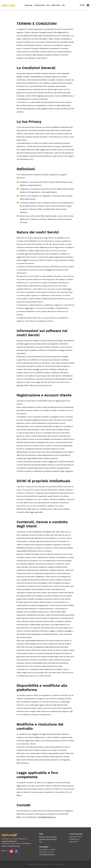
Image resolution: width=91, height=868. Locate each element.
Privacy (4, 846)
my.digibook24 (74, 839)
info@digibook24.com (47, 817)
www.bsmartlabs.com (9, 841)
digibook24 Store (76, 837)
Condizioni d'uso (14, 846)
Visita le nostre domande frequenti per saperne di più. (48, 839)
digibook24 (74, 841)
